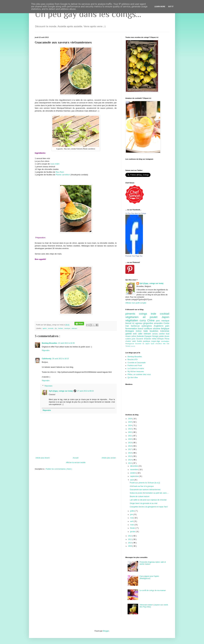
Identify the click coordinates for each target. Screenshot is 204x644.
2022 (130, 432)
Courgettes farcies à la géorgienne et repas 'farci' (149, 507)
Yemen (128, 346)
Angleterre (160, 326)
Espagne (148, 336)
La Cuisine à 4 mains (136, 368)
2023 (130, 429)
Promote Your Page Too (134, 256)
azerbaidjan (165, 341)
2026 (130, 419)
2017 (130, 449)
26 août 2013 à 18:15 (60, 359)
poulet (156, 317)
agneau (139, 323)
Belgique (165, 329)
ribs (165, 344)
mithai (155, 339)
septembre (135, 476)
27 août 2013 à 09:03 (85, 391)
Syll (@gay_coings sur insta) (61, 391)
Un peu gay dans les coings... (88, 14)
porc (159, 321)
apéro (45, 328)
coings (145, 314)
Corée (166, 323)
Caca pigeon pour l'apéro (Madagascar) (149, 577)
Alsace (128, 336)
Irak (168, 344)
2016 (130, 453)
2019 (130, 443)
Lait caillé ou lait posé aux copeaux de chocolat (148, 500)
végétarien (134, 317)
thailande (141, 336)
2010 (130, 543)
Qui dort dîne (133, 378)
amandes (159, 323)
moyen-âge (156, 341)
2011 (130, 539)
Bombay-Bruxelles (49, 343)
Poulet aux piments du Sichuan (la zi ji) (145, 483)
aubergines (148, 326)
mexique (68, 328)
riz (134, 323)
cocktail (165, 314)
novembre (134, 470)
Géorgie (156, 336)
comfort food (164, 334)
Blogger (106, 631)
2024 (130, 426)
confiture (148, 329)
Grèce (140, 331)
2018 (130, 446)
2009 (130, 546)
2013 (130, 463)
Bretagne (131, 331)
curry (143, 320)
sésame (157, 329)
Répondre (46, 350)
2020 (130, 439)
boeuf (141, 329)
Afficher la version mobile (76, 463)
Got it (171, 7)
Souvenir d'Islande (144, 339)
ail (146, 317)
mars (132, 525)
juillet (132, 511)
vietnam (74, 328)
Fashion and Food (135, 366)
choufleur (159, 344)
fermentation (132, 329)
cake (141, 334)
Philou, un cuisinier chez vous (139, 374)
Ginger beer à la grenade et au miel (144, 503)
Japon (165, 317)
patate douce (164, 336)
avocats (51, 328)
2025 (130, 422)
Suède (140, 341)
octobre (133, 473)
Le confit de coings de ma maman (153, 590)
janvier (133, 532)
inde (155, 314)
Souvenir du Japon (143, 344)
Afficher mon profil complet (136, 303)
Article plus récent (42, 458)
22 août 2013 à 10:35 (66, 343)
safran (134, 336)
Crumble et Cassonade (137, 363)
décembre (134, 466)
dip (56, 328)
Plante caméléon (63, 175)
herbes (61, 328)
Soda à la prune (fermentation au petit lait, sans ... (149, 493)
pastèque (147, 341)
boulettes (155, 331)
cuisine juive (131, 339)
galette (129, 334)
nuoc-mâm (55, 164)
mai (132, 518)
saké (135, 341)
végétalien (132, 320)
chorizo (129, 341)
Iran (128, 326)
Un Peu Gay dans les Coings (136, 213)
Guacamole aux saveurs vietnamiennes (145, 490)
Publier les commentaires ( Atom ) (59, 469)
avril (132, 521)
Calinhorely (47, 359)
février (133, 528)
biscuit (129, 323)
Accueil (76, 458)
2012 (130, 536)
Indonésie (165, 331)
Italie (146, 331)
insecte (133, 346)
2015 (130, 456)
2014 (130, 460)
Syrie (153, 344)
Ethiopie (161, 339)
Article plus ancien (109, 458)
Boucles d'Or (133, 360)
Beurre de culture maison (140, 496)
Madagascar (130, 344)
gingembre (149, 323)
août (132, 480)
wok (135, 334)
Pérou (167, 339)
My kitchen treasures (136, 372)
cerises (155, 334)
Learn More (160, 7)
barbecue (136, 326)
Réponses (48, 386)
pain (167, 326)
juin (132, 514)
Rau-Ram (60, 172)
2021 (130, 436)
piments (132, 314)
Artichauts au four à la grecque (142, 486)
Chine (152, 320)
